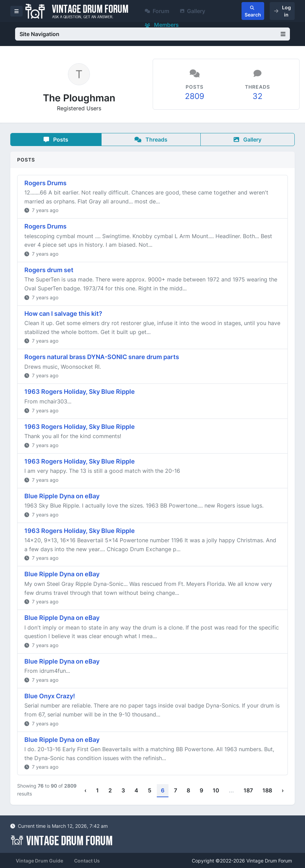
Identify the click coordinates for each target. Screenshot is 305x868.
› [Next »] (283, 790)
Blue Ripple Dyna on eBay (62, 496)
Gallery (193, 11)
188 (267, 790)
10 (216, 790)
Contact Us (87, 861)
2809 (195, 96)
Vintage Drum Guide (39, 861)
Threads (151, 140)
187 (248, 790)
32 (257, 96)
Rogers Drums (45, 183)
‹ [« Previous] (85, 790)
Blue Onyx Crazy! (50, 696)
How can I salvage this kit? (63, 314)
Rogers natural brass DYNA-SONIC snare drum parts (102, 357)
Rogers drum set (49, 270)
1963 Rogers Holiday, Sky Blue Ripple (80, 392)
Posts (56, 140)
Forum (157, 11)
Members (162, 25)
